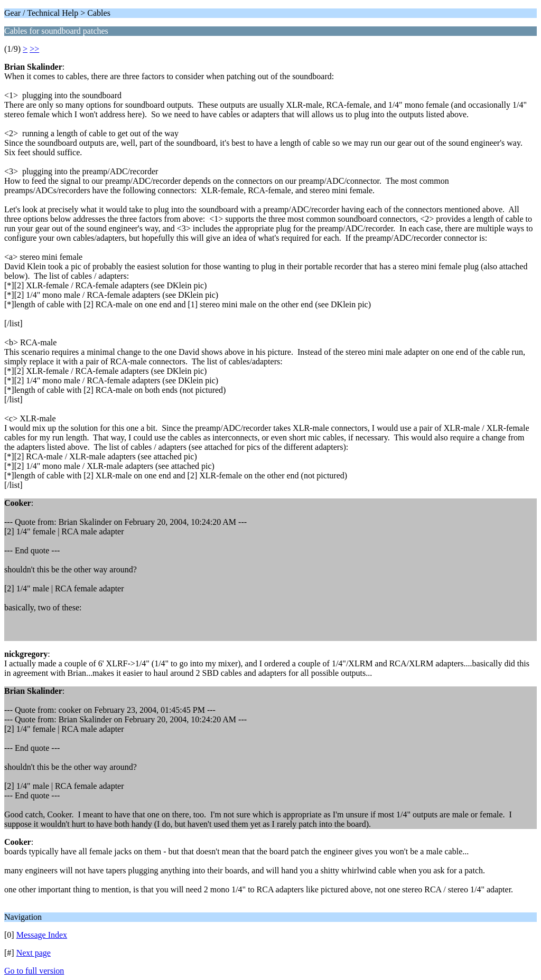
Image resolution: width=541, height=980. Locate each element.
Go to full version (34, 971)
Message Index (42, 935)
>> (34, 49)
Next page (34, 953)
